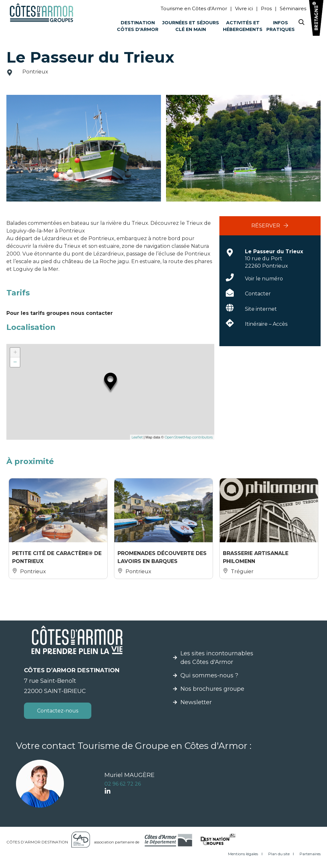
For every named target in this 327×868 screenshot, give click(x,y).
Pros (266, 8)
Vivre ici (244, 8)
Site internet (261, 309)
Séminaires (293, 8)
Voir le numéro (264, 279)
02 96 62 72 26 (123, 784)
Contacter (258, 294)
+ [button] (15, 352)
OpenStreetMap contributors (189, 437)
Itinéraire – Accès (266, 324)
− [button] (15, 362)
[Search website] (301, 23)
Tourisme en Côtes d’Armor (194, 8)
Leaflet (137, 437)
